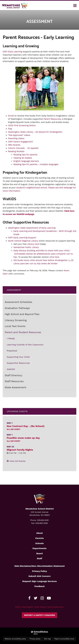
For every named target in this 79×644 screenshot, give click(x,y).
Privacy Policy (39, 571)
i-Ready (11, 338)
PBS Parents (14, 145)
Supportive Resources (18, 363)
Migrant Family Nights (20, 450)
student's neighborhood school (32, 188)
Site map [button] (47, 639)
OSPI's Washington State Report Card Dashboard (39, 607)
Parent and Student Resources (23, 332)
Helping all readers (23, 158)
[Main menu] (75, 5)
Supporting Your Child (18, 357)
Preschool (12, 351)
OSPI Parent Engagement (20, 142)
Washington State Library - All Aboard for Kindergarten (35, 132)
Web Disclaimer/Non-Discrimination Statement (39, 566)
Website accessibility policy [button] (15, 639)
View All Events (17, 461)
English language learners (26, 161)
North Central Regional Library (23, 241)
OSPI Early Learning (12, 52)
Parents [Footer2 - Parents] (39, 538)
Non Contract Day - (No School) (26, 426)
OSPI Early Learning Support (22, 238)
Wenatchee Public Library (26, 247)
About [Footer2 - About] (39, 533)
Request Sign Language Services (39, 581)
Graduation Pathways (17, 308)
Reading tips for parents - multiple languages (36, 164)
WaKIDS (11, 369)
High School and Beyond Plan (22, 314)
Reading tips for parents (25, 155)
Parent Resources (52, 119)
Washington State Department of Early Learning (32, 228)
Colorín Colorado (16, 148)
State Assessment (15, 387)
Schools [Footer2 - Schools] (39, 543)
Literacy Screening (16, 320)
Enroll (11, 116)
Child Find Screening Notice (22, 125)
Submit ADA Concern (40, 576)
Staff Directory (13, 375)
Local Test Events (15, 326)
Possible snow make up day (23, 438)
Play (10, 129)
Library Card (33, 244)
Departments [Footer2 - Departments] (39, 548)
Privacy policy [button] (35, 639)
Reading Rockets (16, 151)
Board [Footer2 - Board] (39, 553)
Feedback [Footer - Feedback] (40, 586)
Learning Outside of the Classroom (25, 345)
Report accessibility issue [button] (64, 639)
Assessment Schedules (18, 302)
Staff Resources (14, 381)
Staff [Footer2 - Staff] (40, 558)
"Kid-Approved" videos (19, 135)
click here (54, 257)
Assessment (14, 290)
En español (33, 148)
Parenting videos (16, 138)
